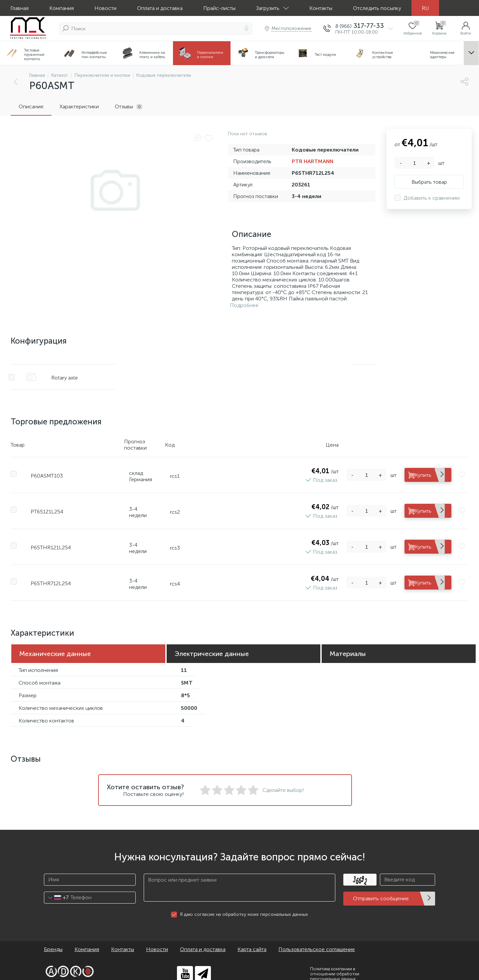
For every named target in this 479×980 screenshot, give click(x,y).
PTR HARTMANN (313, 161)
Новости (105, 8)
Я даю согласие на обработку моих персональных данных (244, 907)
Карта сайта (252, 941)
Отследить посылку (377, 8)
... (471, 53)
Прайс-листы (219, 8)
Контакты (321, 8)
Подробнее (244, 305)
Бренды (53, 941)
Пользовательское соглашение (317, 941)
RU (425, 8)
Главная (19, 8)
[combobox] (56, 890)
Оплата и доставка (160, 8)
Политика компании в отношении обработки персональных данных (335, 966)
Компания (62, 8)
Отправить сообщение (381, 891)
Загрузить (272, 8)
